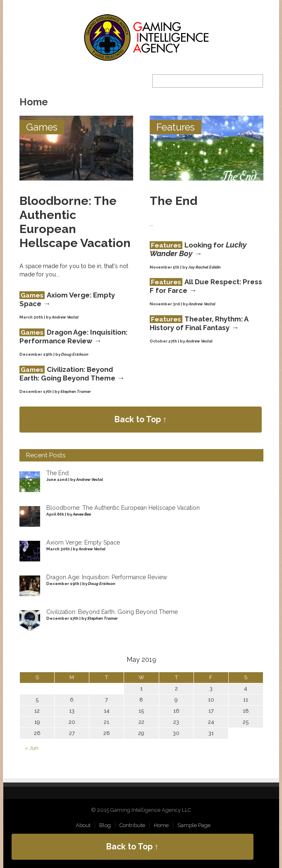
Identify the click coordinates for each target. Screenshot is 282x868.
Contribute (132, 825)
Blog (105, 825)
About (83, 825)
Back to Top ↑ (141, 420)
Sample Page (194, 825)
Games (42, 127)
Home (161, 825)
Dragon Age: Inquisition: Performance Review (73, 336)
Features (176, 127)
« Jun (32, 748)
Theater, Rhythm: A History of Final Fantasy (199, 323)
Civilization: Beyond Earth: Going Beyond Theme (67, 374)
